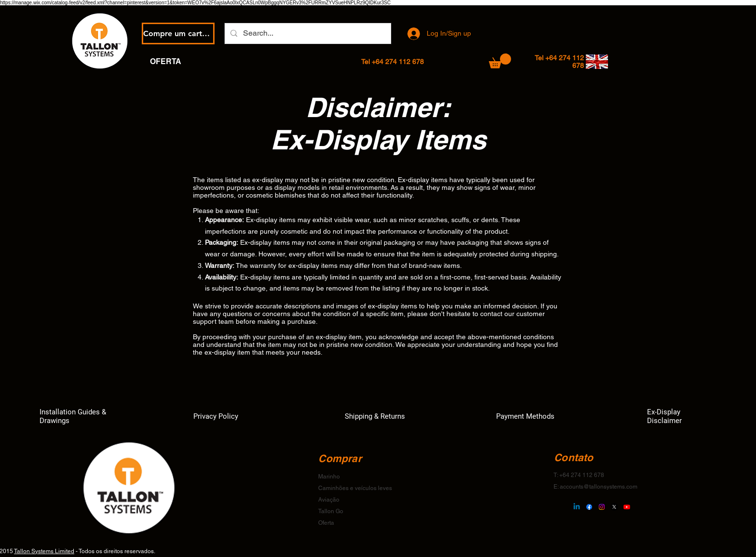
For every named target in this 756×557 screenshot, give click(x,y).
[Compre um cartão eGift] (178, 33)
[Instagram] (602, 507)
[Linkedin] (577, 507)
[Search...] (307, 33)
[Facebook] (589, 507)
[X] (614, 507)
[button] (500, 61)
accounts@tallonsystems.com (599, 487)
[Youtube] (627, 507)
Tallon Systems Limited (44, 551)
